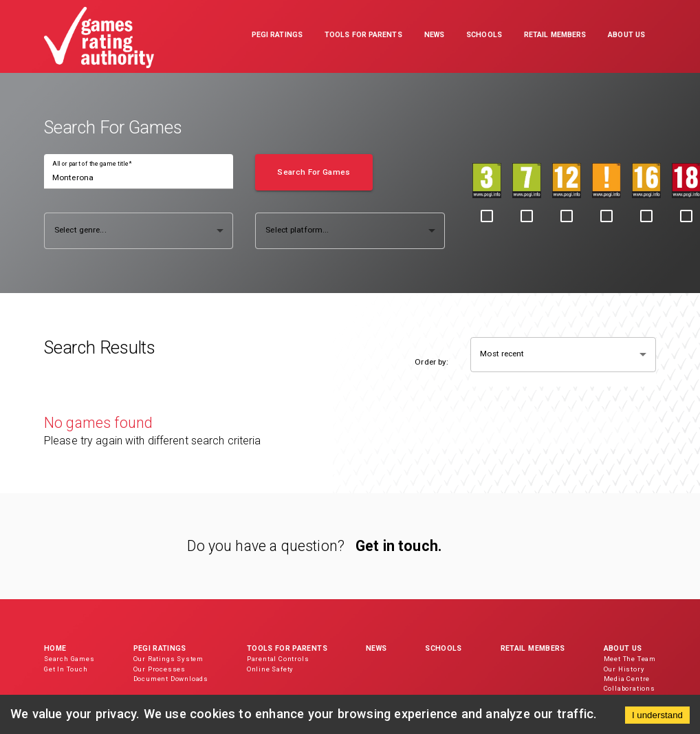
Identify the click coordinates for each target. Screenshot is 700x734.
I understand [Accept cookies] (657, 715)
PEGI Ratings (160, 648)
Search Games (69, 659)
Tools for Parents (287, 648)
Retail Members (533, 648)
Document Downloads (171, 679)
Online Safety (270, 669)
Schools (443, 648)
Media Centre (627, 679)
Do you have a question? (266, 546)
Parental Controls (278, 659)
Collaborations (630, 688)
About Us (623, 648)
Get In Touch (66, 669)
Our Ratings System (168, 659)
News (376, 648)
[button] (277, 36)
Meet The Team (630, 659)
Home (55, 648)
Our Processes (160, 669)
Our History (624, 669)
